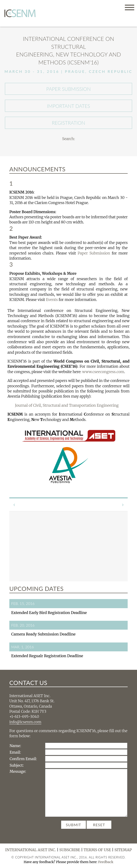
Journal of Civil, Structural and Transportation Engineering (67, 405)
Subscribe (70, 850)
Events (52, 300)
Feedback (106, 862)
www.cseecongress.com (103, 372)
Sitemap (123, 850)
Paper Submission (68, 89)
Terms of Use (97, 850)
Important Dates (68, 106)
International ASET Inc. (31, 850)
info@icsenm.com (25, 722)
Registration (68, 123)
